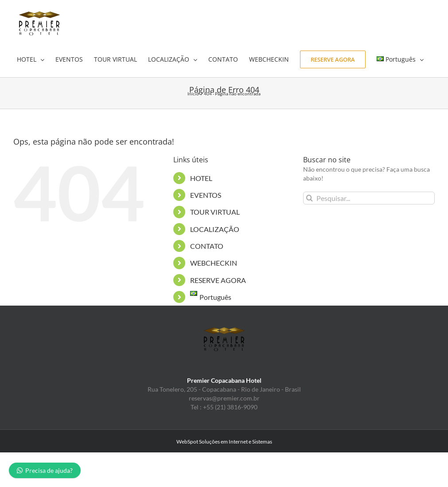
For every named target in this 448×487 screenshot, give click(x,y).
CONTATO (207, 246)
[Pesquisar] (310, 198)
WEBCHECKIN (214, 263)
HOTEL (201, 178)
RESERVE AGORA (218, 280)
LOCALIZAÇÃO (215, 229)
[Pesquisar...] (369, 198)
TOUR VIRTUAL (215, 212)
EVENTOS (206, 195)
